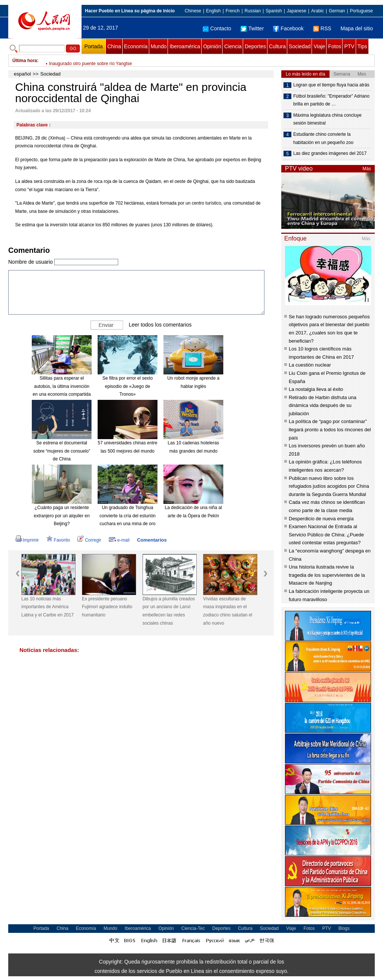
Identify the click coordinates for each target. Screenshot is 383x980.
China (114, 46)
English (213, 11)
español (22, 74)
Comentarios (152, 540)
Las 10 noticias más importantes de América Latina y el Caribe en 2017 (48, 607)
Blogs (344, 928)
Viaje (319, 46)
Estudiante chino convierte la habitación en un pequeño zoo (323, 138)
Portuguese (361, 11)
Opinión (212, 46)
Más (367, 169)
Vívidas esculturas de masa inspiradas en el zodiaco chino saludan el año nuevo (228, 611)
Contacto (217, 28)
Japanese (297, 11)
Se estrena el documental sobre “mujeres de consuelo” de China (62, 451)
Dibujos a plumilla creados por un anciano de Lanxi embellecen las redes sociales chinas (169, 611)
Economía (136, 46)
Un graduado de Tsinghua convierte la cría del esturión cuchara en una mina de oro (128, 516)
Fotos (335, 46)
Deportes (255, 46)
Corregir (89, 540)
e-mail (119, 540)
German (337, 11)
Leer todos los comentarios (160, 325)
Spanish (274, 11)
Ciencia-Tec (193, 928)
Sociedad (300, 46)
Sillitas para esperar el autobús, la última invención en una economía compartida (62, 386)
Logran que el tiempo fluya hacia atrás (331, 85)
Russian (253, 11)
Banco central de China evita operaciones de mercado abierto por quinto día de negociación (141, 61)
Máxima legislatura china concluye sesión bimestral (327, 119)
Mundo (159, 46)
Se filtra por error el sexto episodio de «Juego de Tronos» (128, 386)
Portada (93, 46)
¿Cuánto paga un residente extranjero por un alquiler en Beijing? (62, 516)
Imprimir (27, 540)
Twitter (252, 28)
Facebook (288, 28)
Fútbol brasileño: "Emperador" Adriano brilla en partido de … (331, 100)
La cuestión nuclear (310, 365)
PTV (349, 46)
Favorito (58, 540)
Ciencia (233, 46)
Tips (362, 46)
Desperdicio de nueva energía (321, 519)
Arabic (318, 11)
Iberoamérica (185, 46)
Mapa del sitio (357, 28)
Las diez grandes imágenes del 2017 (330, 153)
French (232, 11)
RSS (322, 28)
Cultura (277, 46)
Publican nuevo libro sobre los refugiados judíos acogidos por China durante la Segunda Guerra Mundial (329, 486)
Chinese (193, 11)
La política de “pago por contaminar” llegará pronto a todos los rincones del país (330, 429)
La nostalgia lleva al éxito (316, 389)
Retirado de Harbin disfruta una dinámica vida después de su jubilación (323, 405)
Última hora (25, 61)
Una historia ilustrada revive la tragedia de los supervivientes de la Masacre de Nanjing (327, 575)
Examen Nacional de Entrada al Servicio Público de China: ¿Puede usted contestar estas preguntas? (326, 535)
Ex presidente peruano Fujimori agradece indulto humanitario (107, 607)
